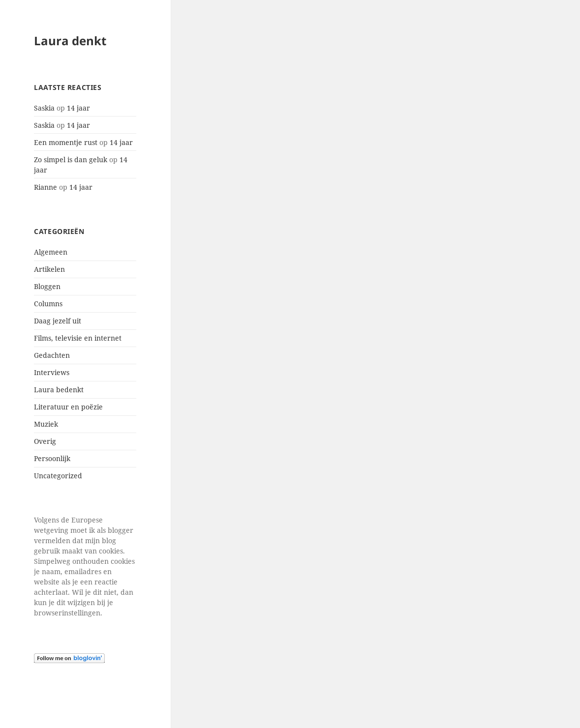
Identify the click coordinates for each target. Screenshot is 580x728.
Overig (45, 441)
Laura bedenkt (59, 390)
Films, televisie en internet (78, 338)
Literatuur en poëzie (68, 407)
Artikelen (49, 269)
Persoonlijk (52, 458)
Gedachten (52, 355)
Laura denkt (70, 41)
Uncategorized (58, 476)
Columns (48, 304)
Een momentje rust (66, 142)
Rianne (46, 187)
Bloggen (47, 286)
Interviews (52, 372)
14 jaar (78, 108)
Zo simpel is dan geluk (71, 160)
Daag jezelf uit (58, 321)
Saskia (44, 108)
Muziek (46, 424)
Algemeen (51, 252)
